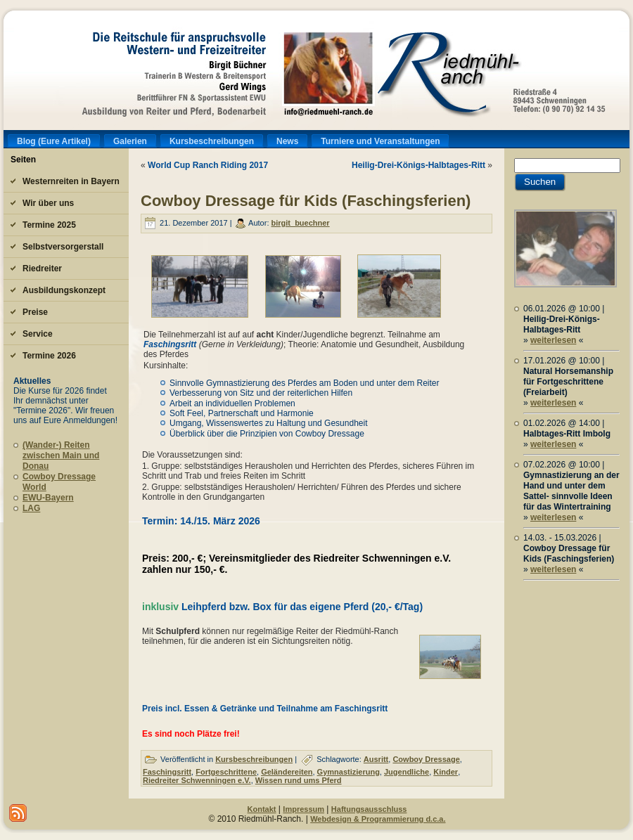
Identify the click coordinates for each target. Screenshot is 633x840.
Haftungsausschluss (369, 809)
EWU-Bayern (48, 498)
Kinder (446, 772)
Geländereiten (287, 772)
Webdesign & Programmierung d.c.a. (378, 819)
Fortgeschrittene (226, 772)
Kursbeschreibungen (254, 759)
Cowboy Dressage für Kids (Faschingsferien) (306, 201)
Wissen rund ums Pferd (299, 780)
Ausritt (376, 759)
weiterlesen (553, 340)
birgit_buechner (301, 223)
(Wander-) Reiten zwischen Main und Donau (61, 455)
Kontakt (262, 809)
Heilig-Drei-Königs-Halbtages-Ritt (418, 165)
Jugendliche (407, 772)
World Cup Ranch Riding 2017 (208, 165)
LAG (31, 508)
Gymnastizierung (349, 772)
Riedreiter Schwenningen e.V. (197, 780)
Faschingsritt (171, 344)
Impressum (303, 809)
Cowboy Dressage (426, 759)
